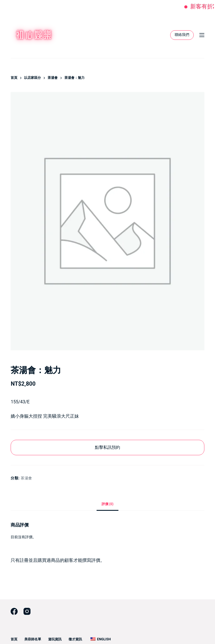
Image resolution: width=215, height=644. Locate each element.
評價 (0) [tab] (107, 504)
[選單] (202, 35)
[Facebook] (14, 611)
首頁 (14, 639)
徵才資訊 (75, 639)
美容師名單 (33, 639)
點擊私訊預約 (107, 447)
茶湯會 (26, 478)
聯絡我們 (182, 35)
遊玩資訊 (55, 639)
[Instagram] (27, 611)
